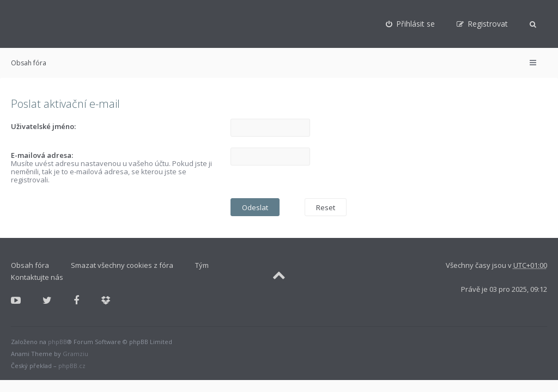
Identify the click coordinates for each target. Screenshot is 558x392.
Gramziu (75, 354)
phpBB (57, 342)
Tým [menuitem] (202, 265)
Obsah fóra (29, 63)
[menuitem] (410, 24)
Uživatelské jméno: (43, 126)
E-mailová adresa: (42, 155)
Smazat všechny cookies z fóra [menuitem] (122, 265)
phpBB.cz (72, 366)
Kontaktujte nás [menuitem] (37, 277)
